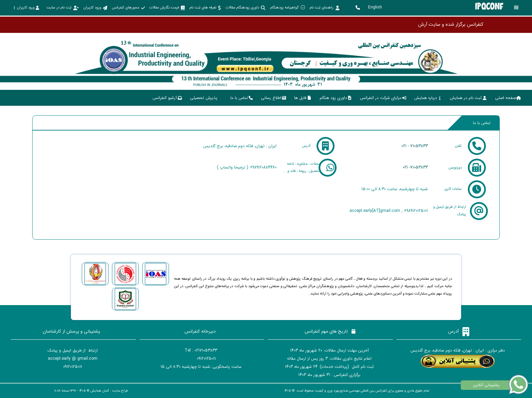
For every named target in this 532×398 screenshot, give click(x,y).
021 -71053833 (415, 167)
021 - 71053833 (415, 146)
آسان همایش (100, 391)
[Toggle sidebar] (516, 8)
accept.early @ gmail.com (73, 359)
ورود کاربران (26, 8)
